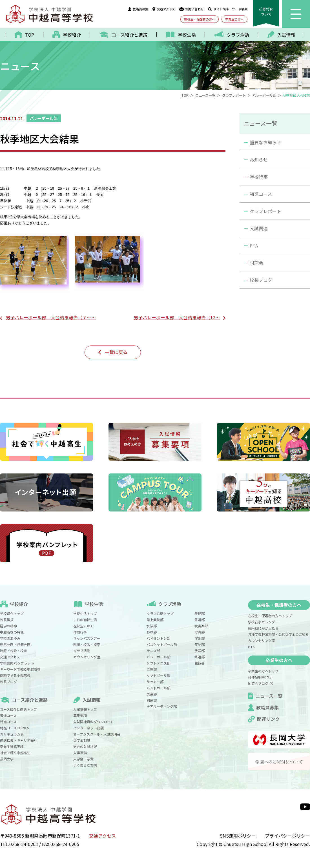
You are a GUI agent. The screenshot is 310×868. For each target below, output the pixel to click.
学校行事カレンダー (263, 622)
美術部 (200, 613)
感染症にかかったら (263, 628)
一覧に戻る (116, 352)
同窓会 (256, 263)
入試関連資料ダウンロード (94, 722)
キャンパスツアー (87, 638)
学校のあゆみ (10, 638)
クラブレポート (265, 211)
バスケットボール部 (162, 644)
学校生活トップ (85, 613)
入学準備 (80, 753)
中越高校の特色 (12, 632)
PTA (254, 245)
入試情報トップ (85, 709)
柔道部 (152, 694)
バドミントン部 (158, 638)
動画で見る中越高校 (15, 675)
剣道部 (152, 700)
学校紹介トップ (12, 613)
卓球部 (152, 669)
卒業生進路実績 (12, 746)
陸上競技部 (155, 620)
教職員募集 (138, 9)
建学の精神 (8, 626)
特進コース (261, 194)
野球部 (152, 632)
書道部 (200, 620)
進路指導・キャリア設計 (19, 740)
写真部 (200, 632)
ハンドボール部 (158, 688)
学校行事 (259, 177)
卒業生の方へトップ (263, 671)
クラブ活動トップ (160, 613)
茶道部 (200, 657)
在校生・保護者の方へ (200, 19)
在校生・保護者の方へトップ (270, 616)
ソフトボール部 (158, 675)
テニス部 (153, 651)
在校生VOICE (83, 626)
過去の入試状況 (85, 746)
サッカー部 (155, 682)
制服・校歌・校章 (14, 651)
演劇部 (200, 638)
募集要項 (80, 715)
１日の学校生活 (85, 620)
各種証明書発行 (260, 677)
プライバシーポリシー (287, 836)
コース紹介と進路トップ (18, 709)
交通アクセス (164, 9)
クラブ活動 (82, 651)
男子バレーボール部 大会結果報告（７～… (51, 317)
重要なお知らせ (265, 142)
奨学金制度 (82, 740)
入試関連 (259, 228)
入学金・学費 (83, 759)
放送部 (200, 651)
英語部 (200, 644)
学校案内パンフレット (17, 663)
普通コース (8, 715)
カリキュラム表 (12, 734)
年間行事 (80, 632)
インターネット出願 (88, 728)
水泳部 (152, 626)
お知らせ (259, 160)
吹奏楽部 (201, 626)
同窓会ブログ (260, 683)
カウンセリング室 (87, 657)
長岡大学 (7, 759)
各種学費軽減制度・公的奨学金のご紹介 (278, 634)
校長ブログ (261, 280)
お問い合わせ (191, 9)
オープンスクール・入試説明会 (97, 734)
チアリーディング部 (162, 706)
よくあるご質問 (85, 765)
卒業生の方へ (234, 19)
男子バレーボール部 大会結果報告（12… (177, 317)
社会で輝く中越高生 (15, 753)
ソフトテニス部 (158, 663)
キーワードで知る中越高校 (20, 669)
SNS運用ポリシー (238, 836)
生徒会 (200, 663)
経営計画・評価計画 (15, 644)
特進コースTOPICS (15, 728)
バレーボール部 (158, 657)
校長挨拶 (7, 620)
